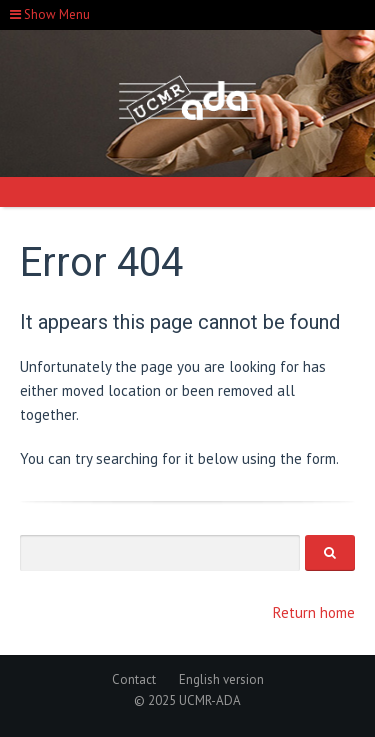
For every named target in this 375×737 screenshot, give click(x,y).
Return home (314, 612)
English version (221, 679)
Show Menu (50, 14)
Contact (134, 679)
